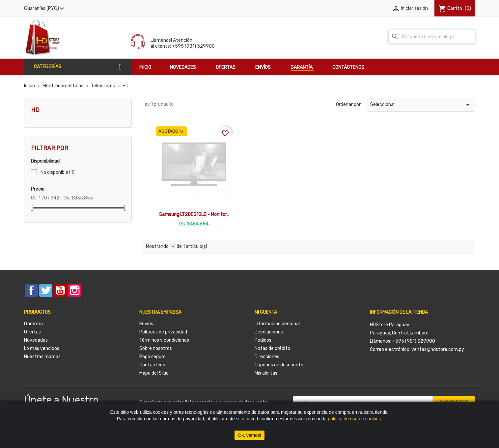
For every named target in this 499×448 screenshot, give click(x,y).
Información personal (277, 324)
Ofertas (32, 332)
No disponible (57, 172)
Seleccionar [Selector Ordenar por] (421, 105)
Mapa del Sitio (154, 373)
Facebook (31, 290)
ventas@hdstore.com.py (438, 349)
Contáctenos (153, 365)
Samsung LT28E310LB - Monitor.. (194, 214)
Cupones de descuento (279, 365)
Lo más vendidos (42, 348)
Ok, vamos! (249, 435)
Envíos (146, 324)
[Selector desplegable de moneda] (45, 9)
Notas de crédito (272, 348)
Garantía (33, 324)
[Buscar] (432, 37)
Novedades (36, 340)
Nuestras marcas (42, 357)
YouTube (60, 290)
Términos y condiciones (164, 340)
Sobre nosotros (156, 348)
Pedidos (263, 340)
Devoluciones (269, 332)
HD (35, 110)
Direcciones (267, 357)
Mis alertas (266, 373)
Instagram (75, 290)
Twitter (46, 290)
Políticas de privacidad (163, 332)
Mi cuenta (266, 312)
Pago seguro (152, 357)
